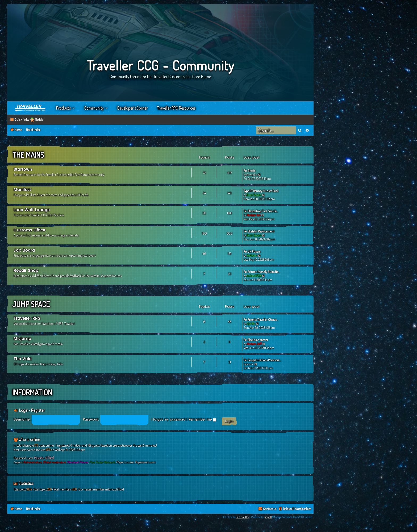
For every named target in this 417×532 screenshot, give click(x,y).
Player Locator (125, 462)
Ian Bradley (243, 517)
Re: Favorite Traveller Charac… (261, 320)
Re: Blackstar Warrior (256, 340)
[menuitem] (295, 509)
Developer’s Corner (132, 108)
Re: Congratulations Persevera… (262, 360)
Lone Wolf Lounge (32, 210)
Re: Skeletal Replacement (259, 231)
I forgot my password (168, 419)
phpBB (268, 517)
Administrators (33, 462)
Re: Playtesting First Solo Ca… (261, 211)
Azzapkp (252, 175)
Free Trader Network (102, 462)
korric (250, 364)
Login (24, 410)
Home (31, 108)
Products (63, 108)
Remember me (202, 419)
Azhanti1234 (254, 276)
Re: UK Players (252, 252)
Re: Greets (249, 171)
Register (38, 410)
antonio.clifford (114, 489)
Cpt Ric (251, 324)
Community (94, 108)
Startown (23, 170)
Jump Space (31, 304)
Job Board (24, 250)
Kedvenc (252, 255)
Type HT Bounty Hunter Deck (261, 191)
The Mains (28, 155)
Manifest (22, 190)
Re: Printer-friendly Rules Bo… (262, 272)
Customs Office (29, 230)
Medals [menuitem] (39, 120)
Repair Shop (26, 271)
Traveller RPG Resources (176, 108)
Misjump (22, 339)
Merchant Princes (78, 462)
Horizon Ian (254, 215)
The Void (23, 359)
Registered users (145, 462)
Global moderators (54, 462)
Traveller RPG (27, 319)
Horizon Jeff (254, 344)
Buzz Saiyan (254, 195)
